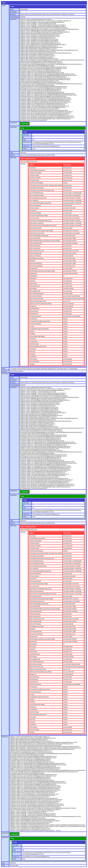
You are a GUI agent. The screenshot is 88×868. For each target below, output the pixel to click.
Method (32, 165)
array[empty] (25, 124)
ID (24, 137)
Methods (23, 164)
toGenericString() (34, 362)
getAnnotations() (34, 200)
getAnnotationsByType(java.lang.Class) (40, 203)
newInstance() (33, 359)
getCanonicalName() (35, 205)
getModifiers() (33, 276)
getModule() (33, 278)
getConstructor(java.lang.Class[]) (38, 216)
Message (13, 14)
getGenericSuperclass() (36, 266)
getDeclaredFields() (35, 238)
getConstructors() (34, 218)
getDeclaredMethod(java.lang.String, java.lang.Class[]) (44, 241)
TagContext (14, 127)
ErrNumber (13, 12)
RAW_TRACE (27, 142)
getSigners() (33, 306)
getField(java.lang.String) (36, 258)
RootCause (5, 374)
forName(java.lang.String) (36, 188)
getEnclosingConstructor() (37, 251)
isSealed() (32, 354)
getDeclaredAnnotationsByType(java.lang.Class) (43, 226)
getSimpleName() (34, 309)
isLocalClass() (33, 341)
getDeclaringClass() (35, 246)
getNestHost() (33, 284)
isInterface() (33, 339)
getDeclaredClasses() (35, 228)
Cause (4, 6)
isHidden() (32, 334)
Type (12, 153)
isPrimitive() (33, 349)
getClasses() (33, 210)
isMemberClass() (34, 344)
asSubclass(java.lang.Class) (37, 170)
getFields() (32, 261)
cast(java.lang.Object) (35, 173)
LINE (24, 140)
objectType (13, 158)
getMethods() (33, 273)
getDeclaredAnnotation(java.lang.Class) (40, 221)
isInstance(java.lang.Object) (37, 336)
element (13, 155)
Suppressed (14, 123)
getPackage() (33, 289)
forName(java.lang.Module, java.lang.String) (42, 190)
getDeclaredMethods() (35, 243)
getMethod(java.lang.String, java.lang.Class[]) (42, 271)
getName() (32, 281)
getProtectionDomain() (36, 296)
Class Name (24, 161)
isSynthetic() (33, 357)
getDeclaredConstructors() (37, 233)
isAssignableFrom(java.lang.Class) (39, 329)
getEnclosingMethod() (35, 253)
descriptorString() (34, 180)
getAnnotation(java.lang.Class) (38, 198)
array (22, 128)
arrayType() (32, 168)
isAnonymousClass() (35, 324)
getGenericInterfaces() (36, 263)
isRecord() (32, 351)
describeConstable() (35, 178)
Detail (12, 9)
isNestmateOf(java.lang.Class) (38, 346)
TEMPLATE (26, 146)
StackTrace (14, 19)
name (3, 865)
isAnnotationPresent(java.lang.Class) (40, 321)
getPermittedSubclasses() (36, 294)
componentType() (34, 175)
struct (4, 3)
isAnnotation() (33, 319)
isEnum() (32, 331)
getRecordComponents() (36, 299)
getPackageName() (35, 291)
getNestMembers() (34, 286)
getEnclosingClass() (35, 248)
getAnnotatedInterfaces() (36, 193)
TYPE (25, 149)
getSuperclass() (34, 311)
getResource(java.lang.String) (38, 301)
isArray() (32, 326)
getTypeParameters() (35, 316)
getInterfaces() (33, 268)
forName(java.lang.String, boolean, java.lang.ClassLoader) (46, 185)
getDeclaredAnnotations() (36, 223)
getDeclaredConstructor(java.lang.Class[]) (41, 231)
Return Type (67, 165)
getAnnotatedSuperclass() (37, 195)
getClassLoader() (34, 208)
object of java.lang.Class (28, 159)
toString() (32, 364)
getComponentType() (35, 213)
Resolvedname (15, 17)
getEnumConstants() (35, 256)
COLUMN (26, 135)
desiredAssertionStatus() (36, 183)
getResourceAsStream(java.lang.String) (40, 304)
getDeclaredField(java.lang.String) (39, 236)
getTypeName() (34, 314)
